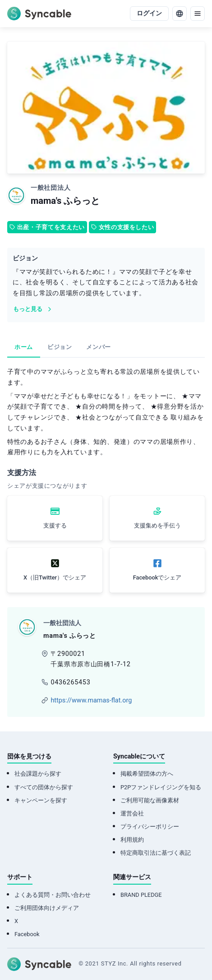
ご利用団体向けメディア (47, 908)
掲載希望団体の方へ (147, 774)
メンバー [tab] (99, 347)
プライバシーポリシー (150, 827)
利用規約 (132, 840)
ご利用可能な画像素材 (150, 800)
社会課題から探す (38, 774)
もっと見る (33, 309)
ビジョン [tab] (60, 347)
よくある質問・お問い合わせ (53, 895)
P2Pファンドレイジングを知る (161, 787)
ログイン (149, 13)
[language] (180, 14)
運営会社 (132, 813)
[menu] (198, 14)
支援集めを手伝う (157, 525)
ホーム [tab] (24, 347)
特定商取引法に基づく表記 (156, 853)
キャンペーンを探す (41, 800)
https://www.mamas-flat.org (91, 700)
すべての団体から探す (44, 787)
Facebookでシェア (157, 577)
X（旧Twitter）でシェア (55, 577)
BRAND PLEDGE (141, 895)
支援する (55, 525)
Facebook (27, 934)
